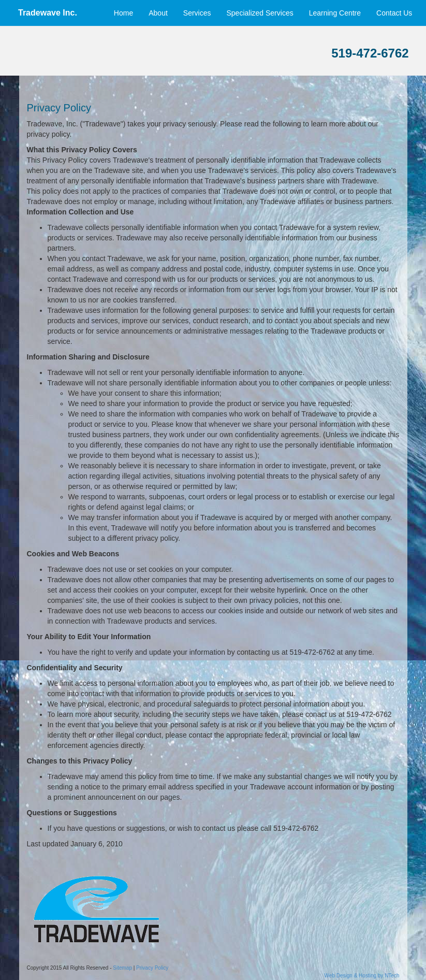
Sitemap (122, 968)
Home (123, 13)
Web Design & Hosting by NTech (362, 976)
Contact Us (397, 13)
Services (197, 13)
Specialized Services (260, 13)
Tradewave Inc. (48, 13)
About (158, 13)
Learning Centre (335, 13)
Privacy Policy (152, 968)
